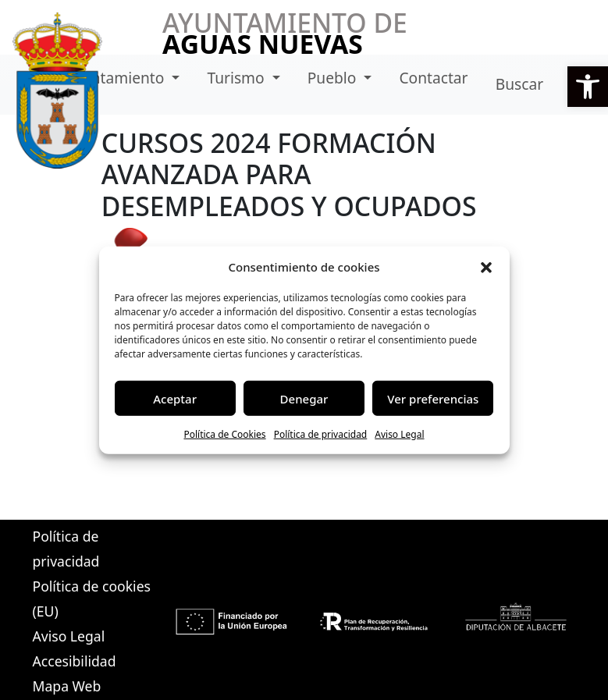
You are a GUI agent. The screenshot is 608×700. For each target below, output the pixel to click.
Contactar (433, 78)
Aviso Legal (399, 434)
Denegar (304, 398)
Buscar (519, 84)
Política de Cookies (224, 434)
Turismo (237, 78)
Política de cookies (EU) (92, 599)
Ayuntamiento (117, 78)
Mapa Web (67, 686)
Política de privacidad (321, 434)
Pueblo (334, 78)
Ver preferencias (433, 398)
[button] (588, 87)
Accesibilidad (75, 661)
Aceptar (175, 398)
